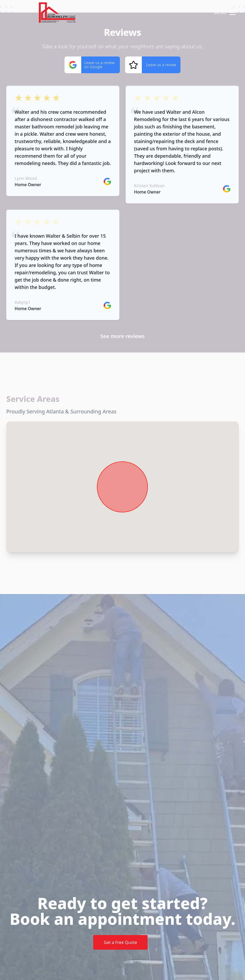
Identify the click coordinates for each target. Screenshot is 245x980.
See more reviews (122, 336)
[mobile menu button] (232, 13)
